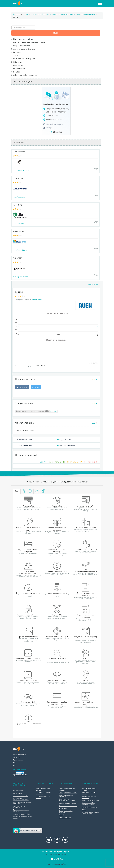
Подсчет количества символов (89, 797)
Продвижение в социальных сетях (28, 42)
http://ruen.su (37, 300)
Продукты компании (23, 445)
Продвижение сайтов (22, 39)
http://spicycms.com (21, 277)
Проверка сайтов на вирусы (43, 797)
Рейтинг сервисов (31, 14)
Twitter (36, 387)
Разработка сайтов (50, 14)
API (14, 765)
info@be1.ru (57, 859)
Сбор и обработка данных (24, 75)
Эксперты (17, 757)
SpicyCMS (17, 258)
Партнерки (17, 65)
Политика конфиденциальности (57, 854)
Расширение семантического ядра (21, 799)
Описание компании (23, 440)
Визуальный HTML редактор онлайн (88, 804)
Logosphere (18, 178)
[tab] (24, 491)
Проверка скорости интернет (89, 789)
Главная (17, 14)
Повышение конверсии (23, 59)
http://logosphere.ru (21, 197)
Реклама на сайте (57, 864)
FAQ (15, 763)
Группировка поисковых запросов (22, 803)
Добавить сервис (92, 284)
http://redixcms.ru (20, 224)
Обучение (17, 62)
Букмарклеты (18, 760)
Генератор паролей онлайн (89, 793)
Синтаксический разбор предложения (90, 813)
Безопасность (19, 69)
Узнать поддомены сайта (68, 806)
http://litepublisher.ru (21, 170)
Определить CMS (65, 818)
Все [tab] (17, 491)
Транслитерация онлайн (90, 801)
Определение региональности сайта (67, 800)
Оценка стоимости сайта (68, 803)
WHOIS (61, 815)
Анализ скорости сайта (21, 814)
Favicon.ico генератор (89, 807)
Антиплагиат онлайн (20, 796)
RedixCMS (18, 205)
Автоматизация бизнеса (23, 49)
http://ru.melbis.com (21, 250)
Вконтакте (22, 387)
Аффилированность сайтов (43, 789)
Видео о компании (66, 440)
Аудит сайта (17, 793)
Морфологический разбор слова (23, 817)
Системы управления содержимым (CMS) (78, 14)
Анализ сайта (18, 791)
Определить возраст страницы (66, 796)
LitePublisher (19, 152)
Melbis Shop (18, 232)
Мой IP (84, 810)
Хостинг (16, 56)
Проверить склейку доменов (66, 812)
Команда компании (66, 445)
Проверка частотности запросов (67, 789)
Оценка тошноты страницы (19, 807)
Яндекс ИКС (63, 809)
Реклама (16, 52)
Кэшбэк (16, 72)
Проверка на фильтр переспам (43, 793)
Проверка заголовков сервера (21, 811)
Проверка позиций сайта (68, 793)
